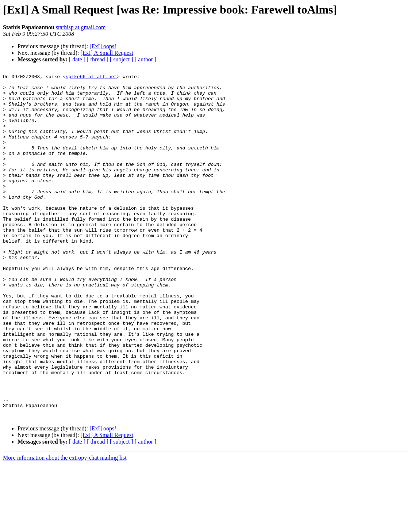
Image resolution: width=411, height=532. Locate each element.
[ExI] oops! (103, 46)
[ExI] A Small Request (107, 53)
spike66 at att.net (91, 77)
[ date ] (77, 59)
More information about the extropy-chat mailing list (65, 526)
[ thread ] (98, 59)
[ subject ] (122, 59)
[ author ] (146, 59)
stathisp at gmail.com (81, 27)
